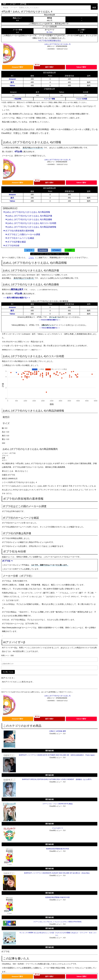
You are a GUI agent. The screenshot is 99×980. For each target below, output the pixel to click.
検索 (94, 8)
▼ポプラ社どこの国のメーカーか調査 (22, 234)
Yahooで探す (81, 67)
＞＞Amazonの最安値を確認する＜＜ (50, 320)
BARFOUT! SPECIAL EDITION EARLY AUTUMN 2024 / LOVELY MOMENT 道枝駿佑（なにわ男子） (57, 779)
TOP (4, 4)
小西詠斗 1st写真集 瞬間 (57, 731)
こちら (31, 258)
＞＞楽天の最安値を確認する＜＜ (17, 298)
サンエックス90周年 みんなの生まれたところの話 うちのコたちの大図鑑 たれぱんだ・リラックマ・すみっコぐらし (58, 934)
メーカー (13, 4)
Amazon (12, 79)
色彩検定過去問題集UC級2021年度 (57, 897)
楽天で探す (49, 67)
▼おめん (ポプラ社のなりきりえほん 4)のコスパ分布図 (30, 223)
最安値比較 (50, 751)
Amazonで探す (18, 67)
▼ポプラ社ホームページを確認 (19, 238)
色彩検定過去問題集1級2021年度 (57, 849)
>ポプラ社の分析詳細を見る (49, 40)
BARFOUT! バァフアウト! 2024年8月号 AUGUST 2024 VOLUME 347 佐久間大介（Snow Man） (57, 873)
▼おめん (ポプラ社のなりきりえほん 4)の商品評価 (28, 216)
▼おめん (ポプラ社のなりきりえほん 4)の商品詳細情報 (30, 227)
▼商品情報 (17, 99)
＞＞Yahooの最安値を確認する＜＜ (49, 328)
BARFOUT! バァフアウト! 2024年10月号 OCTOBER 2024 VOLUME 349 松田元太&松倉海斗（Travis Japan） (57, 755)
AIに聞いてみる (8, 672)
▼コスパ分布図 (82, 99)
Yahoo (12, 85)
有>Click (49, 32)
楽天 (12, 82)
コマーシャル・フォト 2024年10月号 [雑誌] (57, 804)
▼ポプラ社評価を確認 (14, 242)
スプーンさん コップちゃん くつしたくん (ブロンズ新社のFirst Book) (57, 922)
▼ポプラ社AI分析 (11, 246)
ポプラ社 (23, 4)
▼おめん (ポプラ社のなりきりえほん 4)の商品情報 (27, 212)
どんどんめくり (57, 828)
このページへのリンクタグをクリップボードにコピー (49, 254)
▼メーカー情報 (49, 99)
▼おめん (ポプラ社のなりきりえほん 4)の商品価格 (28, 219)
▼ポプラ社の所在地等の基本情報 (19, 231)
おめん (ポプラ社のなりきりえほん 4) (57, 44)
